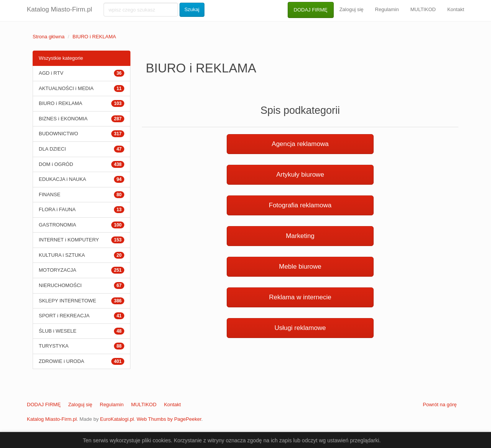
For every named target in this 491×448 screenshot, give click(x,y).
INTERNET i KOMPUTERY (69, 240)
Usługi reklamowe (300, 328)
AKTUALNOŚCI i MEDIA (66, 88)
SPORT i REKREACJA (64, 316)
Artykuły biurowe (300, 175)
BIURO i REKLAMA (94, 37)
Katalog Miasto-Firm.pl (59, 9)
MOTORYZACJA (58, 270)
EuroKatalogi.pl (117, 419)
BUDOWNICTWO (58, 134)
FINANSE (49, 194)
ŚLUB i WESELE (58, 331)
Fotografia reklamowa (300, 205)
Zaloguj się (352, 9)
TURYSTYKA (54, 346)
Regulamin (387, 9)
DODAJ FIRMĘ (311, 10)
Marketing (300, 236)
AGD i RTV (51, 73)
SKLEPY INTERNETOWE (68, 301)
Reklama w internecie (300, 297)
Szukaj (192, 9)
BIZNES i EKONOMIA (63, 119)
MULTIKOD (423, 9)
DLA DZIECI (52, 149)
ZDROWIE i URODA (61, 361)
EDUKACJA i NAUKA (63, 179)
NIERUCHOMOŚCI (60, 285)
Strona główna (49, 37)
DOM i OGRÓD (56, 164)
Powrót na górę (440, 405)
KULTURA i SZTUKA (62, 255)
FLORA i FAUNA (57, 209)
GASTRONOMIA (58, 225)
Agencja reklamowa (300, 144)
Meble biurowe (300, 267)
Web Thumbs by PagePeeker (169, 419)
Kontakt (456, 9)
